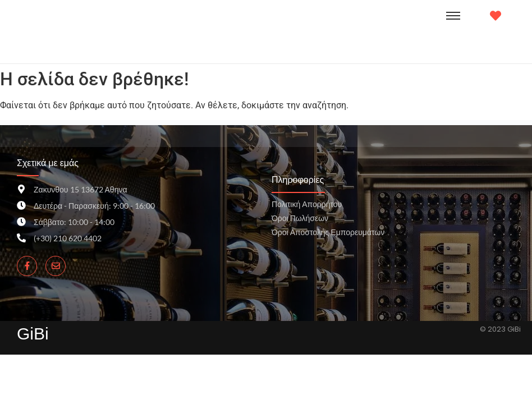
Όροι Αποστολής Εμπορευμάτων (328, 232)
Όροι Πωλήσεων (300, 218)
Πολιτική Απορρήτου (307, 204)
